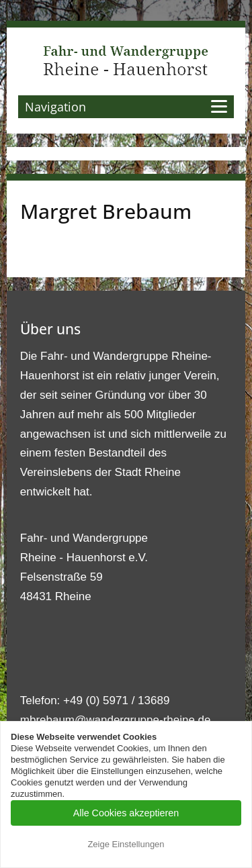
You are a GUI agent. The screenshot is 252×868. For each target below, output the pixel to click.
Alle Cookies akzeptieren (126, 813)
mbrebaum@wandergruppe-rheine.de (116, 720)
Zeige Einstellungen (126, 844)
